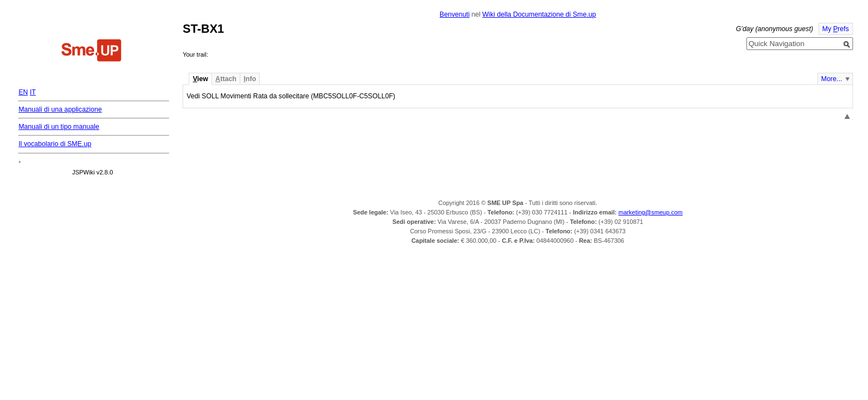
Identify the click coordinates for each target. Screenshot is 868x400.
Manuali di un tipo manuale (59, 127)
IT (33, 92)
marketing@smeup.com (650, 212)
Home (92, 52)
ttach (226, 79)
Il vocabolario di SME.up (55, 144)
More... (832, 79)
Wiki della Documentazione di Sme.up (539, 14)
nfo (250, 79)
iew (200, 79)
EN (23, 92)
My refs (836, 29)
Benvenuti (455, 14)
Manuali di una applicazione (60, 109)
